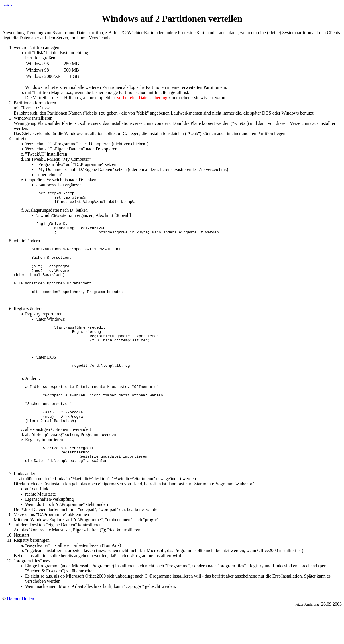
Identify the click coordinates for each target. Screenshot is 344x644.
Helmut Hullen (21, 634)
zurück (7, 5)
